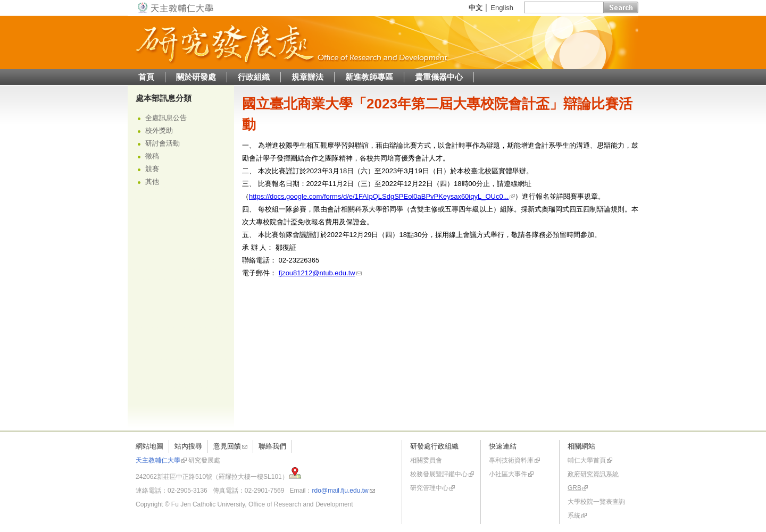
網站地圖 (149, 446)
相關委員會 (426, 460)
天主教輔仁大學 (158, 460)
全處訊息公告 (166, 118)
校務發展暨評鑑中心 (439, 474)
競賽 (152, 169)
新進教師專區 (369, 77)
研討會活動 (163, 143)
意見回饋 (227, 446)
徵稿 (152, 156)
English (502, 8)
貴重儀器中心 (439, 77)
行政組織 (254, 77)
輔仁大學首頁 (587, 460)
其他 (152, 181)
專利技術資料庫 (511, 460)
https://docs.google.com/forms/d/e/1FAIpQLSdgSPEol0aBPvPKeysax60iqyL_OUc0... (379, 196)
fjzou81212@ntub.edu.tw (317, 273)
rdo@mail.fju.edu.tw (340, 491)
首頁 (146, 77)
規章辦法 (307, 77)
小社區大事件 (508, 474)
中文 (476, 8)
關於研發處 (196, 77)
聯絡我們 (272, 446)
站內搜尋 (188, 446)
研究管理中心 (429, 488)
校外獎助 (159, 130)
